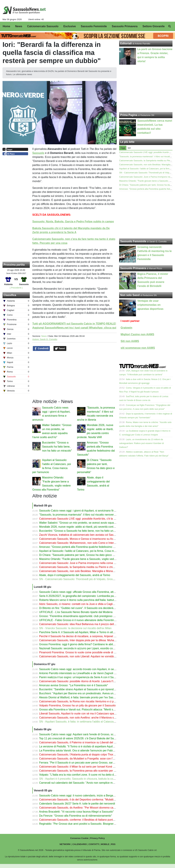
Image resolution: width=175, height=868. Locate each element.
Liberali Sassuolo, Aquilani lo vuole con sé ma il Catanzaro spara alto (80, 714)
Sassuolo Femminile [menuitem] (94, 26)
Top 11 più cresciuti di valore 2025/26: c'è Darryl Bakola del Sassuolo (80, 738)
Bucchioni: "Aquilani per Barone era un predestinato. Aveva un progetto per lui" (86, 693)
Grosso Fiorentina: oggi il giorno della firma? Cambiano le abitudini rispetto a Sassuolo (91, 644)
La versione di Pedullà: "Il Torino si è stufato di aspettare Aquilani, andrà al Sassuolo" (90, 746)
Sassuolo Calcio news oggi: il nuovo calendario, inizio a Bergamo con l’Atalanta (86, 796)
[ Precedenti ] (16, 288)
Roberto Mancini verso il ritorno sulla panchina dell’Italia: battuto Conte (81, 600)
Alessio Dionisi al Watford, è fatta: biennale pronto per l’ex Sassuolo (79, 697)
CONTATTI (94, 844)
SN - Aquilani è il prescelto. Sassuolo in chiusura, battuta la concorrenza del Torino (88, 779)
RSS (113, 844)
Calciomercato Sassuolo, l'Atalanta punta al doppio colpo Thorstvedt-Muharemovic (88, 755)
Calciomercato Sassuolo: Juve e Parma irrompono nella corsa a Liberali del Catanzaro (91, 563)
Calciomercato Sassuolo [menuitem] (43, 26)
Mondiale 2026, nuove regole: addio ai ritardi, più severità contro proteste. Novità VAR (90, 527)
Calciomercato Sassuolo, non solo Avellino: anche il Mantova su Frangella (83, 718)
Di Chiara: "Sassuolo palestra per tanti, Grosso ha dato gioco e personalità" (84, 555)
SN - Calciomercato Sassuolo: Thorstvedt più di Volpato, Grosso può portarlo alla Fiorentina (94, 579)
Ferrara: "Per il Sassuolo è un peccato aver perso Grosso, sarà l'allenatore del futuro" (90, 763)
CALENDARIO (80, 844)
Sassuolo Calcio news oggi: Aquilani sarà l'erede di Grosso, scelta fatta (82, 734)
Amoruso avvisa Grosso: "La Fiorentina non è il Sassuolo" (74, 685)
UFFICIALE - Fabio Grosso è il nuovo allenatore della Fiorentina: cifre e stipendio (88, 620)
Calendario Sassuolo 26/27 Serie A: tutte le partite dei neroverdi (77, 804)
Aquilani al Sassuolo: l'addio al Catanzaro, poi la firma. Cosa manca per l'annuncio (88, 551)
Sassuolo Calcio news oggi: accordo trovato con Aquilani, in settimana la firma (86, 669)
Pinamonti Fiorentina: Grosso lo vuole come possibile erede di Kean (80, 652)
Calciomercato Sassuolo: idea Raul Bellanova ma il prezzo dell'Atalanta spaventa (88, 624)
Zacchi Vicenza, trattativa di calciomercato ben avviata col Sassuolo (80, 535)
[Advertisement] (146, 215)
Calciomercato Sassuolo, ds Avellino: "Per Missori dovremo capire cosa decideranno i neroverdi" (97, 808)
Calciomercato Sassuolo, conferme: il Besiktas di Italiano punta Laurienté (83, 820)
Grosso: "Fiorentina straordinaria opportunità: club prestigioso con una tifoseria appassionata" (95, 616)
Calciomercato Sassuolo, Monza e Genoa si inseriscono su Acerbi (78, 539)
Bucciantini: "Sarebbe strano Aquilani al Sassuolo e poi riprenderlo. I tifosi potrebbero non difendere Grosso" (104, 689)
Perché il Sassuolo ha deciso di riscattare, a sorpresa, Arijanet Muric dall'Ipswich (87, 636)
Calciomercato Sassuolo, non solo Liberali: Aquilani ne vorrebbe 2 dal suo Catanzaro (90, 656)
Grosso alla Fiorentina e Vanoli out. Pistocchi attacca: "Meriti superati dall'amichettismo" (91, 710)
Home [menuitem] (6, 26)
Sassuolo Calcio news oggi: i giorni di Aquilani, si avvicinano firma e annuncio (85, 511)
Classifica (10, 295)
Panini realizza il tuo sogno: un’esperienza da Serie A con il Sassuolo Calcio (84, 677)
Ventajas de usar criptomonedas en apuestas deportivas (150, 305)
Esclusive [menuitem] (70, 26)
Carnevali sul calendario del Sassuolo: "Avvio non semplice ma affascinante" (85, 783)
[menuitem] (170, 26)
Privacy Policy (98, 838)
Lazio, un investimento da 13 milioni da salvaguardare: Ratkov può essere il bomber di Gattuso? (141, 443)
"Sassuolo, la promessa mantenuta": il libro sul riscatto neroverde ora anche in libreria (90, 515)
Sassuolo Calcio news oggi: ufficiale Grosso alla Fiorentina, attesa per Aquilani (86, 592)
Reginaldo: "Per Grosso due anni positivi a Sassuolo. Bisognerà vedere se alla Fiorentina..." (94, 824)
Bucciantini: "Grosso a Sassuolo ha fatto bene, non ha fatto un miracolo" (57, 447)
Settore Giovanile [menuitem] (154, 26)
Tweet (60, 349)
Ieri (129, 148)
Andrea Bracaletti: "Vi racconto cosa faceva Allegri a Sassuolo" (76, 812)
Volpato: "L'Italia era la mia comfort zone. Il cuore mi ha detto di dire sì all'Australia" (89, 775)
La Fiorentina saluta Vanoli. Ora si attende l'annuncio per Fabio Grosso (81, 750)
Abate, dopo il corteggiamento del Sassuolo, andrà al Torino (75, 575)
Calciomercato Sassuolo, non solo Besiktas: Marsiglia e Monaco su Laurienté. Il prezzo (91, 571)
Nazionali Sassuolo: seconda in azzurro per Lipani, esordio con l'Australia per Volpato (90, 648)
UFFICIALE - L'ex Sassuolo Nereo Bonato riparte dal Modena (76, 612)
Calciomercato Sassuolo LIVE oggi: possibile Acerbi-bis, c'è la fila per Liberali (85, 519)
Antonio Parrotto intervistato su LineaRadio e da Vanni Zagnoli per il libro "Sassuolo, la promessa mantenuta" (104, 673)
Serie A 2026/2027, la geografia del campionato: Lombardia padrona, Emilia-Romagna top (93, 596)
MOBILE (105, 844)
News (44, 336)
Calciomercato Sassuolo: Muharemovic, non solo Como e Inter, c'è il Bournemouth (88, 543)
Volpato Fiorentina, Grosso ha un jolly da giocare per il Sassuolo (77, 705)
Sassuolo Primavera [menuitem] (125, 26)
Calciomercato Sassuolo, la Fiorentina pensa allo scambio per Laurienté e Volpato (88, 771)
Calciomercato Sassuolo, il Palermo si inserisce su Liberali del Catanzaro (83, 742)
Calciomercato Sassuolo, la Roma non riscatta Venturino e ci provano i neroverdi (87, 701)
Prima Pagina (129, 115)
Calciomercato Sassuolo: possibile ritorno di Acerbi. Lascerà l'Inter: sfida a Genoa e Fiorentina (95, 681)
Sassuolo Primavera (133, 268)
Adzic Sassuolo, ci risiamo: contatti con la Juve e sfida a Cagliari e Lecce (82, 604)
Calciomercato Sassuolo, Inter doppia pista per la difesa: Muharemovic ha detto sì (88, 640)
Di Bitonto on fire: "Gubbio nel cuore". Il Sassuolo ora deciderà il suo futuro (84, 608)
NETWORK (65, 844)
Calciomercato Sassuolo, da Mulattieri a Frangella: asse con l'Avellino (81, 759)
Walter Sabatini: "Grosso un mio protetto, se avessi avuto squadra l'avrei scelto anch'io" (91, 523)
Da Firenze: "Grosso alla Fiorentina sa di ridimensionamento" (76, 816)
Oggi (123, 148)
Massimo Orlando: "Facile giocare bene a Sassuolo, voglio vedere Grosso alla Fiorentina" (93, 559)
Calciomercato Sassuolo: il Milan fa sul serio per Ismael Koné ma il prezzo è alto (87, 767)
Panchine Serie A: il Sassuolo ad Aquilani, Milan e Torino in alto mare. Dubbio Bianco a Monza (95, 632)
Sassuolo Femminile (133, 241)
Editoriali (126, 43)
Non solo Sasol (130, 295)
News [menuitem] (19, 26)
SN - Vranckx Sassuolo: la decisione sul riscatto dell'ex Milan (75, 628)
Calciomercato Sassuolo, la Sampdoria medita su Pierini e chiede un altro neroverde (90, 567)
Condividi (41, 349)
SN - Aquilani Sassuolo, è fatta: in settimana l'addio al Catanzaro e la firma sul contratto (91, 722)
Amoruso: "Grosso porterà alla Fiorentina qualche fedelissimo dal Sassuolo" (84, 547)
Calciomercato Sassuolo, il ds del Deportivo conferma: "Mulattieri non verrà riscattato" (90, 800)
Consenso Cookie (79, 838)
